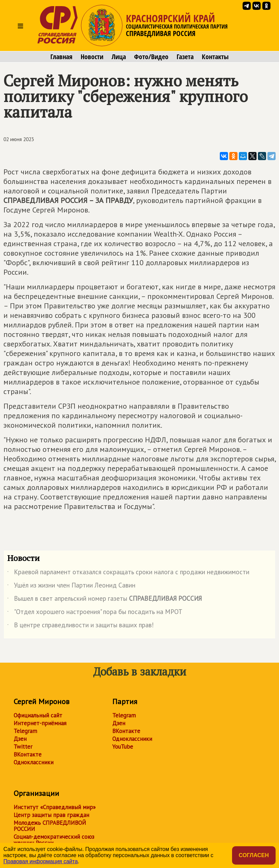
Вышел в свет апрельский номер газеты (104, 600)
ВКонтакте (28, 754)
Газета (185, 57)
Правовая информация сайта (41, 861)
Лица (119, 57)
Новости (92, 57)
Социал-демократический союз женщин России (54, 840)
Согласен (254, 855)
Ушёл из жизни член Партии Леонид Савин (71, 586)
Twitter (23, 747)
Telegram (25, 731)
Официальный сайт (38, 715)
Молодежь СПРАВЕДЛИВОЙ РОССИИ (50, 826)
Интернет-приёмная (40, 723)
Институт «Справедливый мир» (55, 807)
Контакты (215, 57)
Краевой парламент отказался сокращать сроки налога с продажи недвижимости (128, 573)
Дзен (20, 739)
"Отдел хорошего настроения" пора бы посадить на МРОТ (95, 613)
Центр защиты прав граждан (51, 815)
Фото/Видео (151, 57)
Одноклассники (34, 762)
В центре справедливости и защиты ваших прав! (80, 626)
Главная (61, 57)
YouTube (123, 747)
